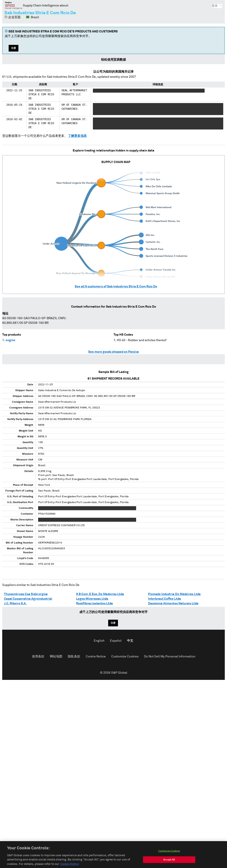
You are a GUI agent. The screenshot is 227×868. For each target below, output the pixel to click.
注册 (14, 48)
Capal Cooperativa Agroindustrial (28, 599)
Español (116, 641)
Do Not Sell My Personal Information (170, 657)
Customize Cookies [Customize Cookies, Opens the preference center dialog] (169, 856)
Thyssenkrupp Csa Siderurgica (26, 594)
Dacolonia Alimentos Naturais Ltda (173, 603)
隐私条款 (74, 657)
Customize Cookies (125, 657)
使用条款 (38, 657)
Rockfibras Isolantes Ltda (94, 603)
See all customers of (116, 287)
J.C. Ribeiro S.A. (15, 603)
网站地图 (56, 657)
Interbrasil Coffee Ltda (164, 599)
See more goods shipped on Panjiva (113, 352)
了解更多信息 (77, 136)
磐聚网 (14, 5)
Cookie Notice (96, 657)
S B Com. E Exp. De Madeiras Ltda (100, 594)
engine (10, 340)
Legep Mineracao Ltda (92, 599)
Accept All (169, 864)
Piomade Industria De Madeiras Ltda (174, 594)
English (99, 641)
